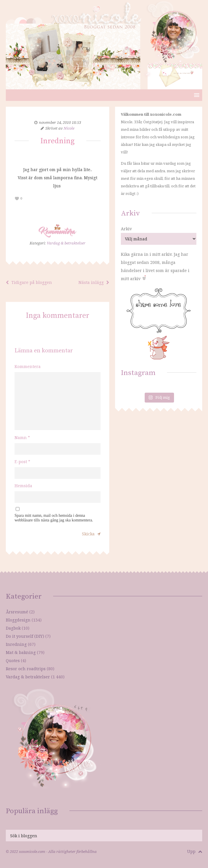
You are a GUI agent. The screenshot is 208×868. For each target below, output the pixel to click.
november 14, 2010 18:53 (60, 122)
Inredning (16, 644)
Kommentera (28, 366)
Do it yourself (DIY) (25, 636)
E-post (22, 462)
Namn (22, 437)
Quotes (13, 660)
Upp (195, 851)
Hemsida (23, 486)
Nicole (69, 128)
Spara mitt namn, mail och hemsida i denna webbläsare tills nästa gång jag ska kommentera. (54, 518)
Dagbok (13, 628)
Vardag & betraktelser (66, 243)
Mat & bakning (21, 652)
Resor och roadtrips (26, 669)
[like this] (17, 199)
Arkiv (126, 229)
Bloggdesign (18, 620)
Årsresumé (17, 612)
